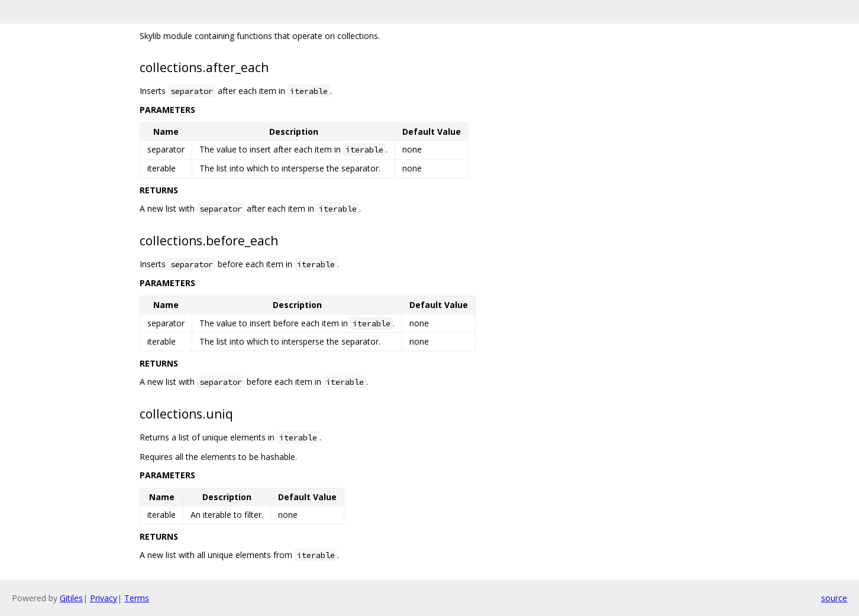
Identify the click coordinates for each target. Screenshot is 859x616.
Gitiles (71, 598)
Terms (137, 598)
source (834, 598)
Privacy (104, 598)
